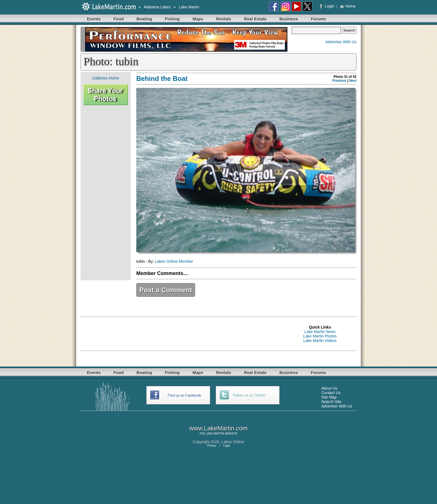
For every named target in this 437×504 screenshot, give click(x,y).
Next (353, 81)
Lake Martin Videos (320, 341)
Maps (198, 19)
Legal (227, 446)
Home (348, 6)
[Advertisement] (106, 193)
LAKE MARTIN (215, 434)
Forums (318, 19)
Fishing (172, 19)
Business (289, 19)
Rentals (224, 19)
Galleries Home (106, 78)
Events (94, 19)
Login (328, 6)
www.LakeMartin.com (218, 428)
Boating (144, 19)
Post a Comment (166, 290)
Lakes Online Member (174, 261)
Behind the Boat (162, 79)
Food (119, 19)
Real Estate (255, 19)
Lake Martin (189, 7)
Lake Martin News (320, 332)
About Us (329, 388)
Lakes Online (233, 442)
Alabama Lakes (157, 7)
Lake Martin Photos (320, 336)
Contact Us (331, 393)
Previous (339, 81)
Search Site (331, 402)
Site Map (329, 397)
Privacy (212, 446)
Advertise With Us (341, 42)
